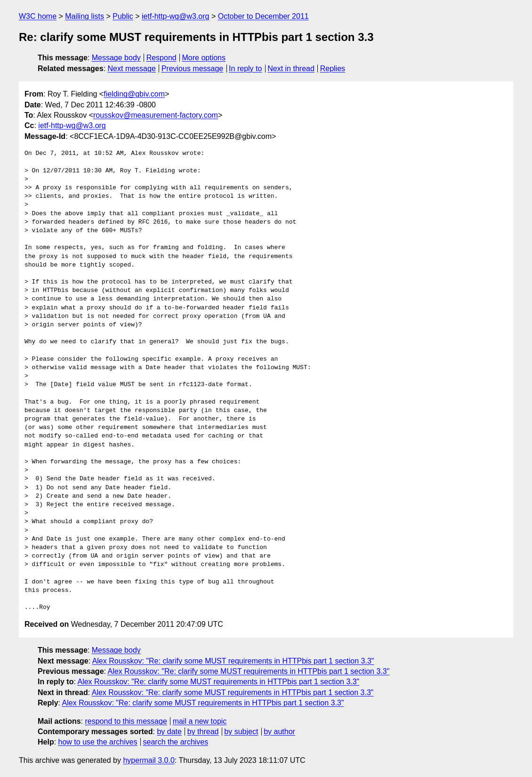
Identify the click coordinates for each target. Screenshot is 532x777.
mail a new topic (200, 721)
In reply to (245, 69)
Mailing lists (85, 16)
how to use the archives (98, 742)
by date (169, 732)
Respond (161, 58)
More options (204, 58)
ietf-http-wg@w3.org (175, 16)
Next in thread (291, 69)
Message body (116, 58)
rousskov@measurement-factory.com (156, 115)
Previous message (193, 69)
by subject (241, 732)
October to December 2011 (263, 16)
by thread (203, 732)
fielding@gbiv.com (134, 94)
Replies (333, 69)
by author (279, 732)
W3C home (38, 16)
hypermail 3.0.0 (149, 760)
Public (123, 16)
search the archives (176, 742)
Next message (132, 69)
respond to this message (126, 721)
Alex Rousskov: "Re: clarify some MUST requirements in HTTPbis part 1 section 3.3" (233, 661)
